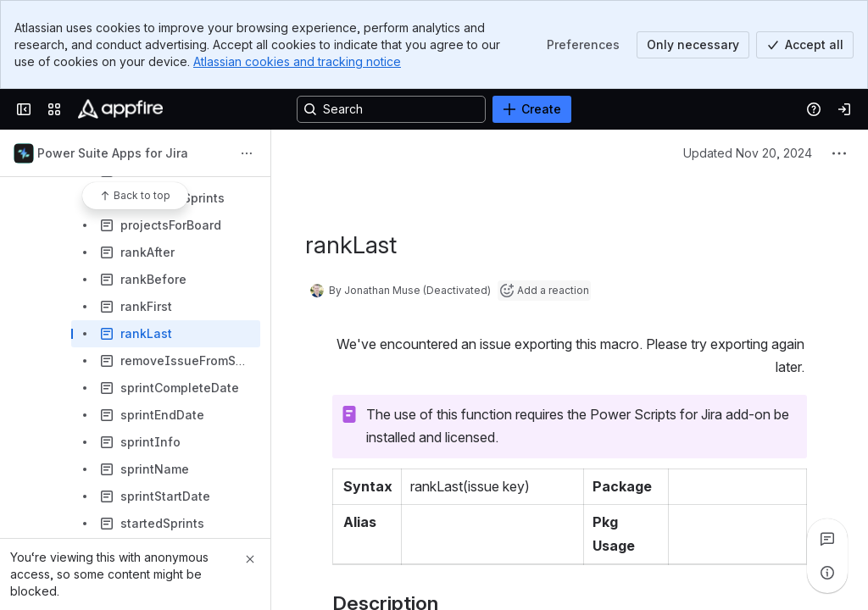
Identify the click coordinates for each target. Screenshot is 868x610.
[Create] (532, 109)
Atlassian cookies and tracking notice (297, 61)
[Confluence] (120, 109)
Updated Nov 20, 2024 (748, 153)
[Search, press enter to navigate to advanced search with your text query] (391, 109)
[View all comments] (827, 539)
